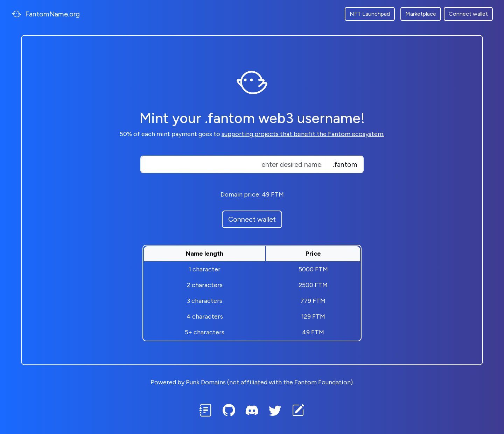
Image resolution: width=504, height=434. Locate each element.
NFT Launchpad (370, 14)
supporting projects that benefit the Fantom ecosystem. (303, 134)
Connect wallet (468, 14)
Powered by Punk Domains (188, 382)
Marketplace (421, 14)
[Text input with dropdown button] (234, 164)
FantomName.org (45, 14)
